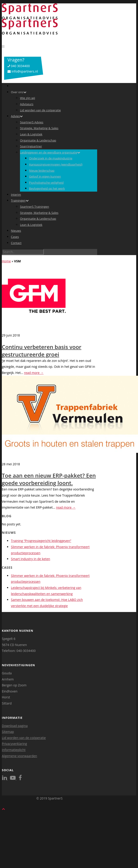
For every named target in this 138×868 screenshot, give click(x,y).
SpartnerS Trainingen (34, 207)
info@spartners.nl (23, 71)
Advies (17, 116)
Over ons (19, 92)
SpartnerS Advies (32, 122)
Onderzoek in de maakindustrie (51, 158)
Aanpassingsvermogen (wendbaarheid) (56, 164)
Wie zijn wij (28, 98)
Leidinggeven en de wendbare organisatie (50, 152)
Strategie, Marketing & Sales (39, 128)
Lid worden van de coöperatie (40, 110)
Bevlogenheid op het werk (47, 188)
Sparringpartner (31, 146)
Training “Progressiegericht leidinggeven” (41, 541)
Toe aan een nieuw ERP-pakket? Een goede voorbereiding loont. (49, 479)
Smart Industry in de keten (31, 559)
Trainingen (20, 200)
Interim (16, 195)
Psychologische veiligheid (46, 183)
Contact (16, 243)
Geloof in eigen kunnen (45, 176)
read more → (34, 373)
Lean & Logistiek (31, 134)
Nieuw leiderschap (42, 171)
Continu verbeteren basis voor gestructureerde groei (42, 351)
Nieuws (16, 231)
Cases (15, 237)
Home (6, 261)
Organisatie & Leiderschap (38, 140)
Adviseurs (27, 104)
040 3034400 (19, 66)
